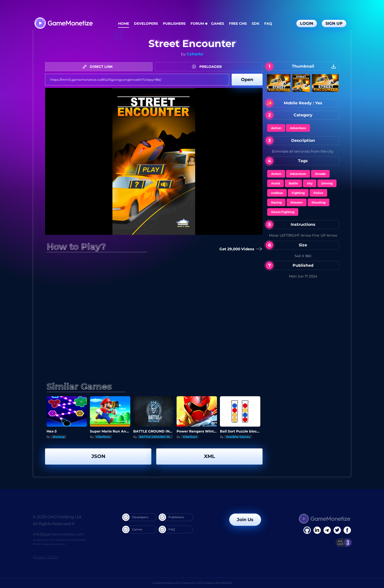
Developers (146, 24)
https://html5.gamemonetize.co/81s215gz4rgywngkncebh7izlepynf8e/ (137, 80)
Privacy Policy (46, 557)
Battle (293, 183)
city (310, 183)
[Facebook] (307, 530)
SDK (256, 24)
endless (277, 193)
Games (218, 24)
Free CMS (238, 24)
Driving (327, 183)
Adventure (298, 128)
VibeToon (103, 437)
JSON (98, 456)
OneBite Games (238, 437)
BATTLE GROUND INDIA (157, 437)
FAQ (268, 24)
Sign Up (334, 23)
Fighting (298, 193)
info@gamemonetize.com (58, 534)
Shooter (297, 202)
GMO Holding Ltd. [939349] (213, 583)
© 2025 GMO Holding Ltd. (57, 517)
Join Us (245, 520)
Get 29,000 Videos (239, 249)
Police (318, 193)
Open (247, 80)
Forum (197, 24)
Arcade (320, 174)
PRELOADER (208, 67)
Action (276, 128)
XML (210, 456)
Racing (276, 202)
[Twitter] (337, 530)
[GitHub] (347, 530)
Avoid (276, 183)
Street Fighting (283, 212)
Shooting (318, 202)
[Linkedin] (327, 530)
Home (124, 24)
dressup (59, 437)
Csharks (195, 54)
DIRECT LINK (99, 67)
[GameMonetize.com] (63, 24)
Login (307, 23)
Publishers (174, 24)
